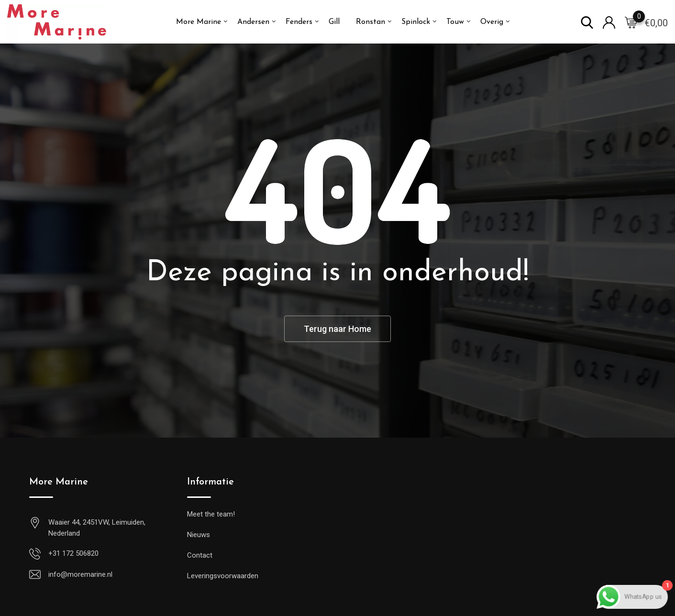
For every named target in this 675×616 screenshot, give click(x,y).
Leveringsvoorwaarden (223, 576)
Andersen (253, 22)
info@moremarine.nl (80, 574)
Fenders (299, 22)
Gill (334, 22)
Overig (492, 22)
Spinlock (416, 22)
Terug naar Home (337, 329)
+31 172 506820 (73, 553)
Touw (455, 22)
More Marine (199, 22)
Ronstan (371, 22)
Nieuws (199, 535)
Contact (200, 555)
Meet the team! (211, 514)
